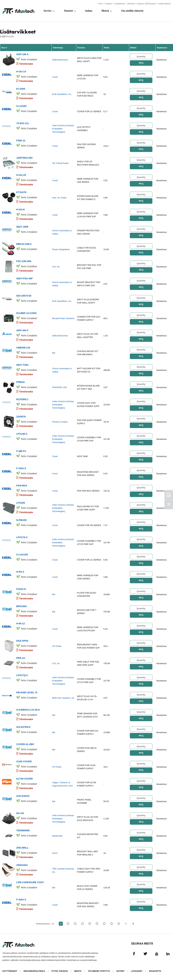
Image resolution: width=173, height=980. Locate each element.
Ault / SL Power (59, 198)
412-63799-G (23, 727)
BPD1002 (22, 606)
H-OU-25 (21, 175)
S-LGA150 (22, 554)
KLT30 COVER (24, 778)
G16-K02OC (23, 796)
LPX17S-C (22, 537)
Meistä (105, 11)
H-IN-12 (21, 623)
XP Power (57, 646)
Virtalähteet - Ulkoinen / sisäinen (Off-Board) (135, 4)
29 (119, 923)
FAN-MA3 (22, 485)
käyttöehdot (10, 971)
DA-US (20, 813)
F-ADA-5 (21, 468)
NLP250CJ (22, 399)
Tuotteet (108, 4)
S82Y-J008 (22, 227)
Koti (100, 4)
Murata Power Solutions (63, 318)
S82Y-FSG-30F (25, 278)
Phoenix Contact (60, 422)
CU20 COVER (24, 761)
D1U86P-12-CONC (27, 313)
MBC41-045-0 (24, 244)
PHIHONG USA (60, 387)
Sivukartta (155, 971)
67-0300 (21, 89)
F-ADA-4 (21, 899)
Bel (54, 353)
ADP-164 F (22, 330)
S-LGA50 (21, 106)
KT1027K (21, 192)
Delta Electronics (60, 60)
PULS (55, 853)
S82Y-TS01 (22, 365)
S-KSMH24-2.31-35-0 (28, 709)
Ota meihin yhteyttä (132, 11)
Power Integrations (61, 249)
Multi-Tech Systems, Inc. (64, 698)
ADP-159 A (22, 54)
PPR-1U (21, 658)
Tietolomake (26, 64)
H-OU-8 (20, 209)
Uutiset (120, 971)
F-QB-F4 (21, 451)
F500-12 (21, 140)
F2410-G (21, 589)
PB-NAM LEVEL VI (27, 692)
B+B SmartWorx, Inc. (62, 94)
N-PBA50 (21, 520)
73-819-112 (22, 123)
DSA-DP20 (22, 641)
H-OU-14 (21, 71)
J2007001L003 (24, 158)
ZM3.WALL (22, 847)
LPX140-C (22, 434)
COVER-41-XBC (25, 744)
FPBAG (21, 382)
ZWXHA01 (22, 865)
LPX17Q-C (22, 675)
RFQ (141, 63)
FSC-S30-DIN (24, 261)
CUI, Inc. (56, 267)
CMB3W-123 (23, 347)
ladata (89, 11)
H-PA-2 (20, 572)
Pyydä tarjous (60, 971)
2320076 (21, 416)
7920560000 (23, 830)
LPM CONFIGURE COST (30, 882)
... (112, 923)
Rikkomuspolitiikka (34, 971)
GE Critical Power (60, 163)
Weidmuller (57, 836)
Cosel (55, 77)
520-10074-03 (24, 296)
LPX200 (21, 503)
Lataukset (137, 971)
